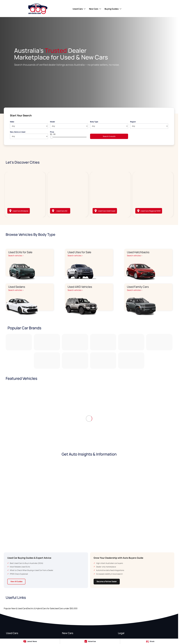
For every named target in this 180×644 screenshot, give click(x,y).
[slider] (52, 137)
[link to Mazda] (75, 342)
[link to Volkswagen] (131, 360)
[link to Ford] (47, 342)
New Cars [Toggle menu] (95, 9)
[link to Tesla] (47, 360)
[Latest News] (30, 641)
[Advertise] (90, 641)
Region (133, 122)
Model (52, 122)
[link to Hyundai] (103, 342)
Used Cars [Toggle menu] (79, 9)
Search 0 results (109, 136)
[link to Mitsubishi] (159, 342)
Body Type (94, 122)
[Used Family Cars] (148, 297)
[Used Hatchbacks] (148, 263)
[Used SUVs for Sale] (30, 263)
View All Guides (16, 582)
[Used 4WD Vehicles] (89, 297)
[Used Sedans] (30, 297)
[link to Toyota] (19, 342)
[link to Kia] (131, 342)
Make (12, 122)
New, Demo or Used (18, 132)
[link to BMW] (103, 360)
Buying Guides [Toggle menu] (113, 9)
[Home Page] (38, 9)
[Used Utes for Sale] (89, 263)
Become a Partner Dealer (107, 582)
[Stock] (150, 641)
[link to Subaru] (75, 360)
